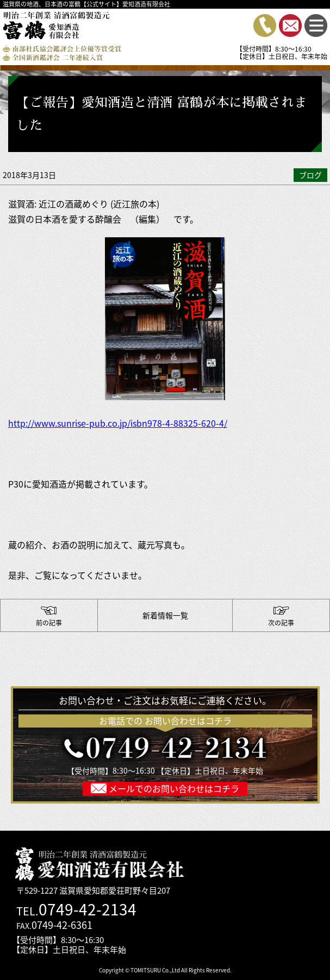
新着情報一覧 (165, 615)
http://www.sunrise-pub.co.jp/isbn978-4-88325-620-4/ (118, 423)
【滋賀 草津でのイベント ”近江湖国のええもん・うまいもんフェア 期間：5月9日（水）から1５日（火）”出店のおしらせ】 (281, 616)
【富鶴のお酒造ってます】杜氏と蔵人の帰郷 (49, 616)
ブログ (310, 175)
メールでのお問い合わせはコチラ (173, 788)
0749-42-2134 (88, 909)
